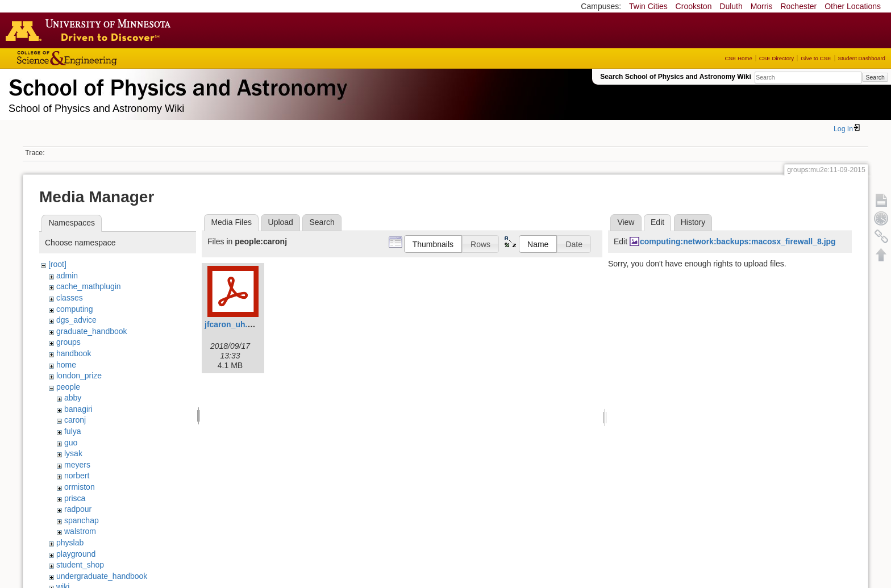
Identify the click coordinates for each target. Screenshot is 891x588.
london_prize (79, 376)
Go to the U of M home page (91, 30)
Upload (281, 222)
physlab (70, 543)
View (626, 222)
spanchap (82, 520)
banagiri (78, 409)
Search (875, 77)
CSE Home (738, 58)
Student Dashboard (862, 58)
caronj (75, 420)
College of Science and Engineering (102, 58)
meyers (77, 465)
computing (75, 309)
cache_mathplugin (89, 286)
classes (70, 298)
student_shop (80, 565)
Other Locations (853, 6)
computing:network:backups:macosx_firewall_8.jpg (738, 241)
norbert (77, 476)
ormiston (80, 487)
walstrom (80, 531)
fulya (73, 431)
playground (76, 554)
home (66, 365)
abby (73, 398)
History (693, 222)
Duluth (731, 6)
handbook (74, 353)
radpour (78, 509)
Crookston (694, 6)
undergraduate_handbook (102, 576)
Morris (762, 6)
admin (67, 276)
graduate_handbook (92, 331)
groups (68, 342)
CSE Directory (776, 58)
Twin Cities (648, 6)
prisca (75, 498)
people (68, 387)
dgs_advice (76, 320)
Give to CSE (816, 58)
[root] (57, 264)
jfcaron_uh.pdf (232, 324)
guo (71, 443)
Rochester (798, 6)
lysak (73, 453)
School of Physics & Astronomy (176, 85)
